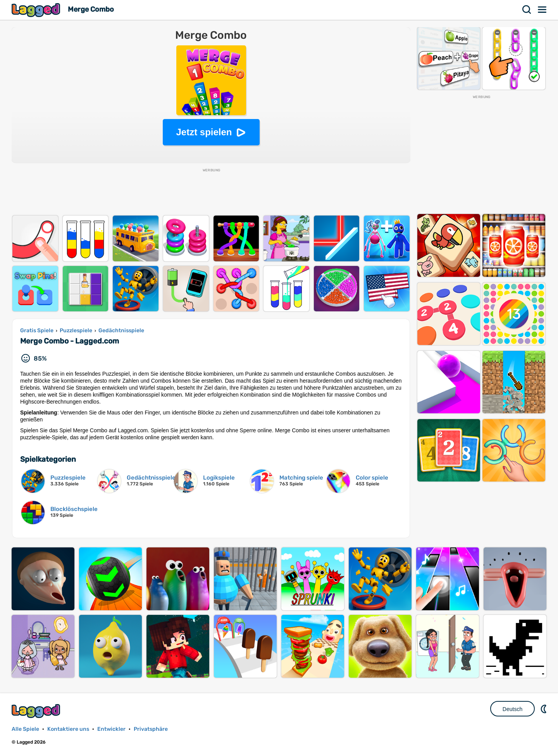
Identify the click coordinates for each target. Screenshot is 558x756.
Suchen (527, 10)
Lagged (37, 10)
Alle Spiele (25, 729)
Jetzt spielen (204, 132)
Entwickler (111, 729)
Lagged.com (37, 711)
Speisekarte (542, 10)
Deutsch (512, 709)
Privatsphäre (151, 729)
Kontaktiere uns (68, 729)
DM (544, 709)
